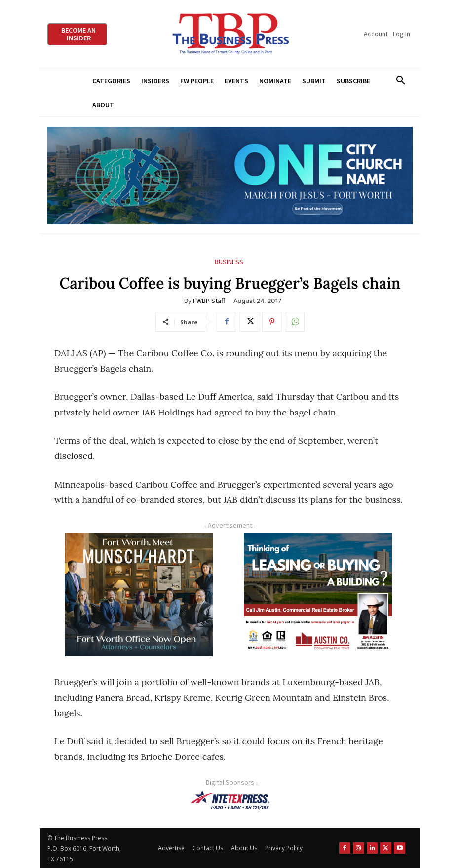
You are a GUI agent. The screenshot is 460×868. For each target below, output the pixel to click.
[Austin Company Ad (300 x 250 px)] (318, 595)
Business (229, 262)
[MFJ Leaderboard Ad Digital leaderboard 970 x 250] (230, 175)
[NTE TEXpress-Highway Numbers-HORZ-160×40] (230, 800)
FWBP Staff (209, 301)
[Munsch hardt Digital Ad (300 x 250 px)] (139, 595)
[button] (401, 81)
